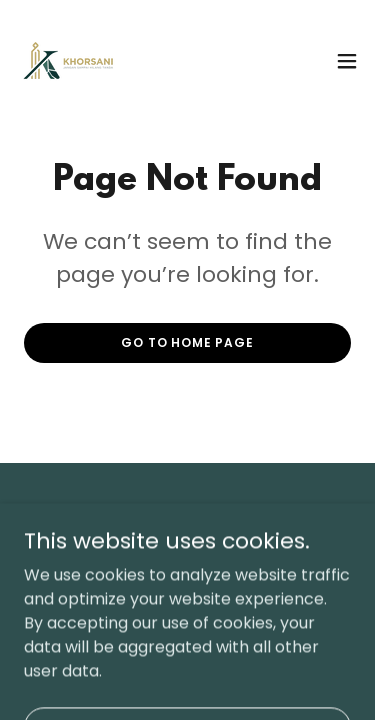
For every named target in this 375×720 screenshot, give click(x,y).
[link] (68, 60)
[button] (347, 61)
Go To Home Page (187, 342)
